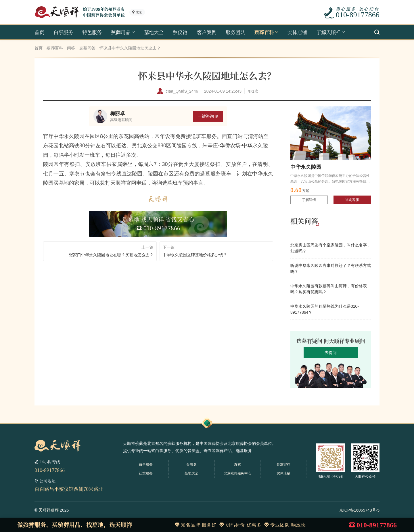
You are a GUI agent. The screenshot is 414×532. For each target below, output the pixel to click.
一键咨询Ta (208, 116)
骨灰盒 (191, 464)
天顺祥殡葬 (49, 510)
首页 (39, 32)
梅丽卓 (117, 113)
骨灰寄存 (283, 464)
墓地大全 (154, 32)
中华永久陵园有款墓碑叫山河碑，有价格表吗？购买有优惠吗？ (329, 289)
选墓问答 (88, 48)
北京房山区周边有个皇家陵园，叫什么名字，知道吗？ (331, 248)
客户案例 (207, 32)
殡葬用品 (121, 32)
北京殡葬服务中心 (237, 473)
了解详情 (309, 200)
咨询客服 (352, 200)
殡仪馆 (180, 32)
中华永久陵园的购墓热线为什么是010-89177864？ (325, 309)
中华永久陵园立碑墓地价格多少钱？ (195, 255)
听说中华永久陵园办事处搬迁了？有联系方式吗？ (331, 268)
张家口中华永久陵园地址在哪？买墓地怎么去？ (111, 255)
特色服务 (92, 32)
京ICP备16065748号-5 (359, 510)
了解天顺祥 (328, 32)
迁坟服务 (146, 473)
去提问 (331, 353)
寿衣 (237, 464)
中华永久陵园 (306, 167)
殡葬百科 (264, 32)
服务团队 (235, 32)
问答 (71, 48)
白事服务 (63, 32)
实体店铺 (297, 32)
